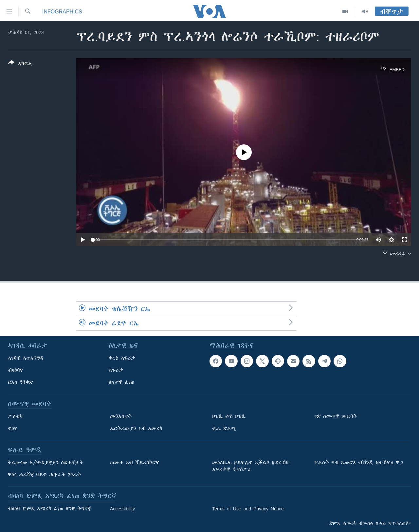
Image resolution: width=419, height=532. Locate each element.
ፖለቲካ (15, 416)
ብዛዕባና (16, 370)
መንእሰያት (121, 416)
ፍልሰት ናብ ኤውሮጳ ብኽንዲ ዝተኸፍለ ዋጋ (359, 463)
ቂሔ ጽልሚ (224, 429)
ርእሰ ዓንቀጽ (20, 382)
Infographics (62, 11)
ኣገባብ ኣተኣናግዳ (26, 358)
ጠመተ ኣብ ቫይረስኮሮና (135, 463)
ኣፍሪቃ (116, 370)
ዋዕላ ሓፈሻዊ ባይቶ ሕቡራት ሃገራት (44, 475)
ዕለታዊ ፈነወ (121, 382)
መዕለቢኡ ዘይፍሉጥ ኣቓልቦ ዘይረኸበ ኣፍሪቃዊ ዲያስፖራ (250, 466)
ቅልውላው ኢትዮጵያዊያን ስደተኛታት (46, 463)
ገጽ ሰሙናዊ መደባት (336, 416)
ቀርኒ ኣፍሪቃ (122, 358)
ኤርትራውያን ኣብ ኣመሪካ (136, 429)
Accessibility (122, 509)
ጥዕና (13, 429)
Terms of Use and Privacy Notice (248, 509)
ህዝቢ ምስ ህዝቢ (229, 416)
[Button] (20, 64)
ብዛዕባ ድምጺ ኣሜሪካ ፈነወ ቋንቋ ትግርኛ (50, 509)
